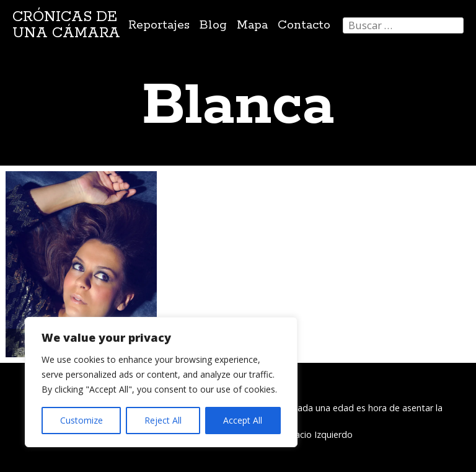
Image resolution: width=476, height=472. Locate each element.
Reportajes (159, 25)
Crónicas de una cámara (66, 25)
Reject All (163, 420)
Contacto (304, 25)
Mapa (252, 25)
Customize (82, 420)
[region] (161, 382)
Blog (213, 25)
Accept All (243, 420)
